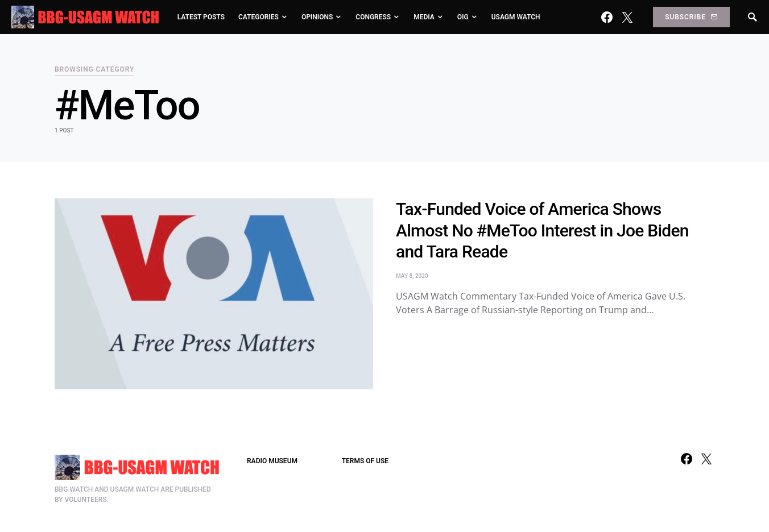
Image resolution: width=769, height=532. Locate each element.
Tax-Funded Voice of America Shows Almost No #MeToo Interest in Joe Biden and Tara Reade (542, 230)
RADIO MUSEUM (272, 461)
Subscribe (691, 17)
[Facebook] (607, 17)
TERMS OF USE (365, 461)
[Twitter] (627, 17)
